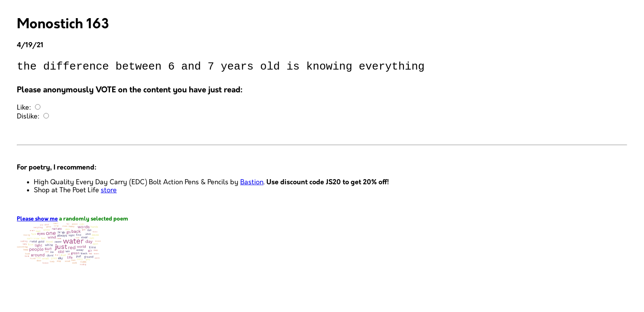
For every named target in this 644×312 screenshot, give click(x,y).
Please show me (37, 222)
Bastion (252, 185)
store (109, 193)
